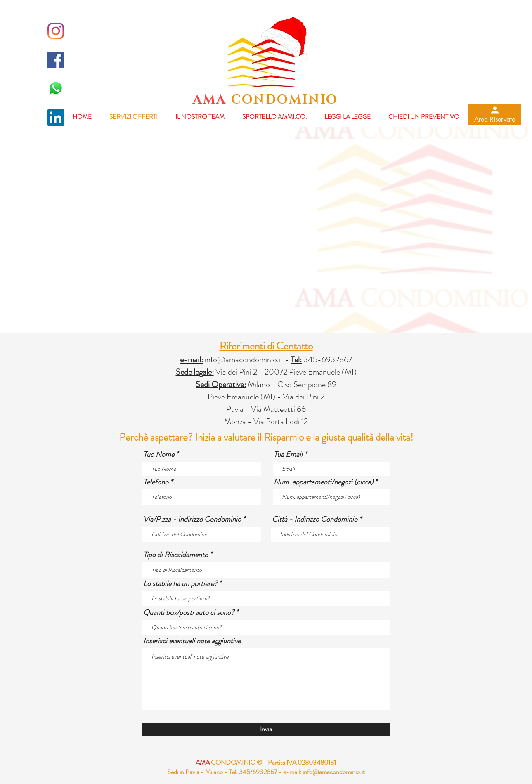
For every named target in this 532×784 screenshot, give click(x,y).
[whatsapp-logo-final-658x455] (56, 89)
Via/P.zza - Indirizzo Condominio (192, 519)
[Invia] (266, 729)
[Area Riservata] (495, 115)
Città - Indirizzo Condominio (315, 519)
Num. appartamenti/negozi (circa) (323, 482)
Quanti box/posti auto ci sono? (189, 612)
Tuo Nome (159, 454)
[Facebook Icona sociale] (56, 60)
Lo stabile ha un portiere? (180, 583)
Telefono (156, 482)
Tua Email (288, 454)
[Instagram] (56, 31)
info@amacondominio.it (244, 360)
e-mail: (292, 772)
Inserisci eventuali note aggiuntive (192, 641)
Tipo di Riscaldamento (176, 555)
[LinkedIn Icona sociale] (56, 118)
